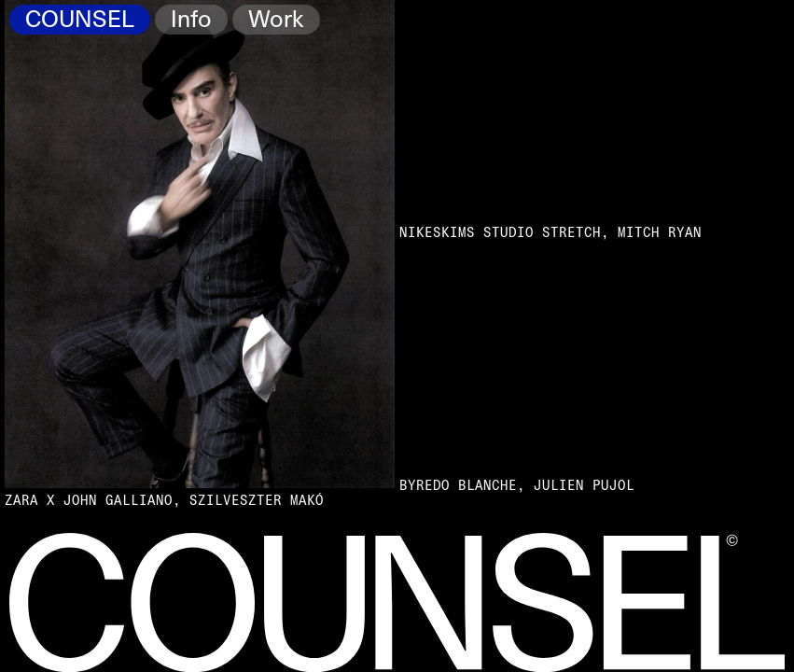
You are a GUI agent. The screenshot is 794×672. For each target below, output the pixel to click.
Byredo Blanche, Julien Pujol (517, 486)
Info (191, 20)
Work (276, 20)
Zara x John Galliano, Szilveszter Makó (164, 501)
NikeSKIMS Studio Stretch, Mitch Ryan (550, 233)
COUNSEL (80, 20)
